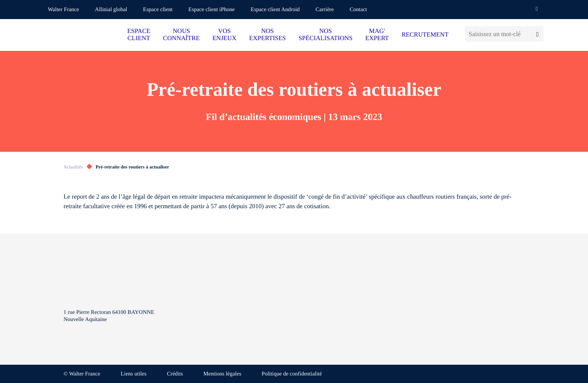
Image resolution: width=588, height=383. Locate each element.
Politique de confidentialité (292, 374)
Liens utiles (134, 374)
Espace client (158, 10)
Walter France (64, 10)
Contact (359, 10)
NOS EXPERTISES (267, 35)
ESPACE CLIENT (139, 35)
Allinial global (111, 10)
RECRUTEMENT (425, 35)
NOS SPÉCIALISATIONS (326, 35)
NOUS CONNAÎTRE (181, 35)
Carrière (325, 10)
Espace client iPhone (212, 10)
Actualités (73, 167)
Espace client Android (275, 10)
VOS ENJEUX (224, 35)
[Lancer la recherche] (538, 34)
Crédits (175, 374)
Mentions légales (222, 374)
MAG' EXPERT (377, 35)
